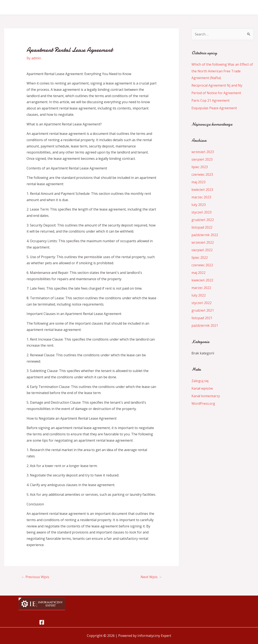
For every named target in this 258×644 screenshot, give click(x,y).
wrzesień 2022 (203, 242)
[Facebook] (42, 622)
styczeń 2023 (202, 212)
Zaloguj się (200, 381)
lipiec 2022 (200, 258)
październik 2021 (205, 325)
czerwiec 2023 (202, 174)
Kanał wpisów (202, 388)
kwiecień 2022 (202, 280)
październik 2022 (205, 235)
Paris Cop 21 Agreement (211, 100)
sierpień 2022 (202, 250)
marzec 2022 (201, 288)
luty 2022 (199, 295)
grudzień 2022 (203, 220)
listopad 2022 (202, 227)
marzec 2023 (201, 197)
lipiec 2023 (200, 167)
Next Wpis (151, 577)
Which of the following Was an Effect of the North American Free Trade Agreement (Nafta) (222, 71)
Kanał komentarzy (206, 396)
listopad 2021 (202, 318)
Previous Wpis (35, 577)
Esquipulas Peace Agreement (214, 108)
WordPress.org (203, 403)
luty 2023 (199, 205)
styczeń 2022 (202, 303)
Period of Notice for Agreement (216, 93)
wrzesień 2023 (203, 152)
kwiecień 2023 (202, 190)
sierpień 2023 (202, 159)
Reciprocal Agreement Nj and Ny (217, 85)
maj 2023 (198, 182)
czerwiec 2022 (202, 265)
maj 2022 (198, 273)
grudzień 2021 (203, 310)
